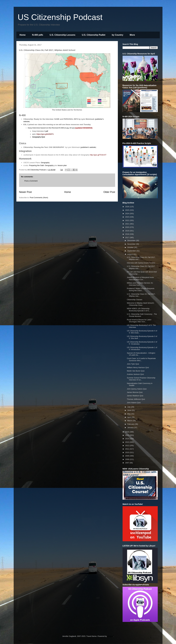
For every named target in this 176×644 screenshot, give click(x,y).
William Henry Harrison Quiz (138, 367)
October (131, 247)
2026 (128, 207)
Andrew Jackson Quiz (135, 374)
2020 (128, 227)
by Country (117, 35)
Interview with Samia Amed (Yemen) (141, 263)
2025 (128, 210)
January (131, 428)
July (129, 407)
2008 (128, 459)
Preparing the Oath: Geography (41, 165)
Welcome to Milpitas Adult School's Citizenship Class (140, 304)
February (131, 424)
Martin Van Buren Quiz (136, 371)
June (129, 410)
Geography (45, 163)
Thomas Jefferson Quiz (136, 399)
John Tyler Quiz (133, 364)
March (130, 421)
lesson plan (62, 165)
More (132, 35)
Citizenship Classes (135, 300)
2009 (128, 456)
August (130, 254)
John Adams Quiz (134, 403)
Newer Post (25, 192)
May (129, 414)
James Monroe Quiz (135, 392)
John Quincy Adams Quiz (137, 389)
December (132, 240)
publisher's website (88, 147)
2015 (128, 435)
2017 (128, 238)
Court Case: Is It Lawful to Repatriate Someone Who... (141, 359)
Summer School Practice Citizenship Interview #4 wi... (141, 379)
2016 (128, 432)
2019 (128, 231)
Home (23, 35)
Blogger (110, 636)
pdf (47, 131)
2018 (128, 234)
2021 (128, 224)
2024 (128, 214)
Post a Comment (31, 181)
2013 (128, 442)
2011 (128, 449)
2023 (128, 217)
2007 (128, 463)
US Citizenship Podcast (60, 17)
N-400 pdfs (38, 35)
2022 (128, 220)
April (129, 417)
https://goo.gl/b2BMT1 (45, 134)
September (132, 251)
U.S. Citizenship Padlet (94, 35)
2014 (128, 439)
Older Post (109, 192)
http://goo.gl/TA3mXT (98, 155)
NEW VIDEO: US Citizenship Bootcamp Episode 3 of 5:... (139, 310)
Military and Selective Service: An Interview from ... (140, 284)
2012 (128, 446)
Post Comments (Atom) (39, 198)
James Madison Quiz (135, 396)
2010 (128, 452)
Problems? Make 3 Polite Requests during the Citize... (141, 290)
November (132, 244)
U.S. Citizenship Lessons (62, 35)
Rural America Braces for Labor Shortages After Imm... (139, 321)
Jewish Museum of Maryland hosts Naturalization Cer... (140, 278)
